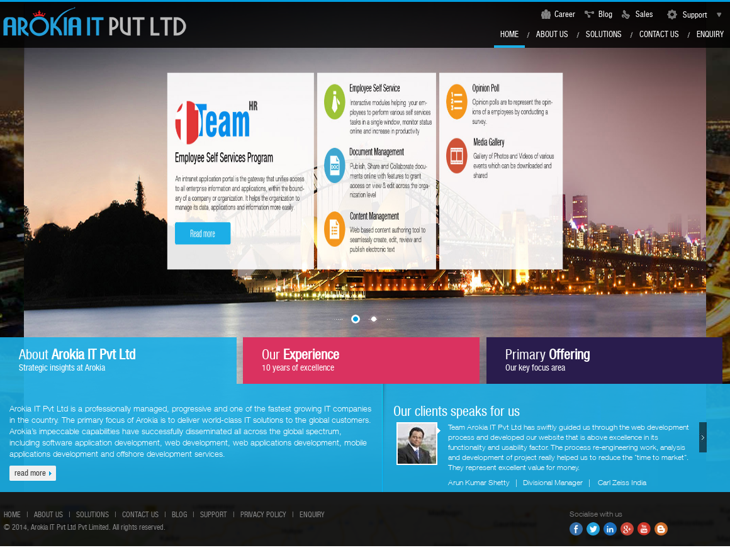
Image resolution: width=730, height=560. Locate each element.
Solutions (604, 34)
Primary (547, 359)
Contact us (659, 34)
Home (509, 34)
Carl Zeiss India (622, 482)
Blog (605, 14)
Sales (644, 14)
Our (300, 359)
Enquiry (710, 34)
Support (692, 15)
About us (48, 515)
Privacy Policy (263, 515)
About (77, 359)
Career (565, 14)
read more (30, 473)
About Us (552, 34)
